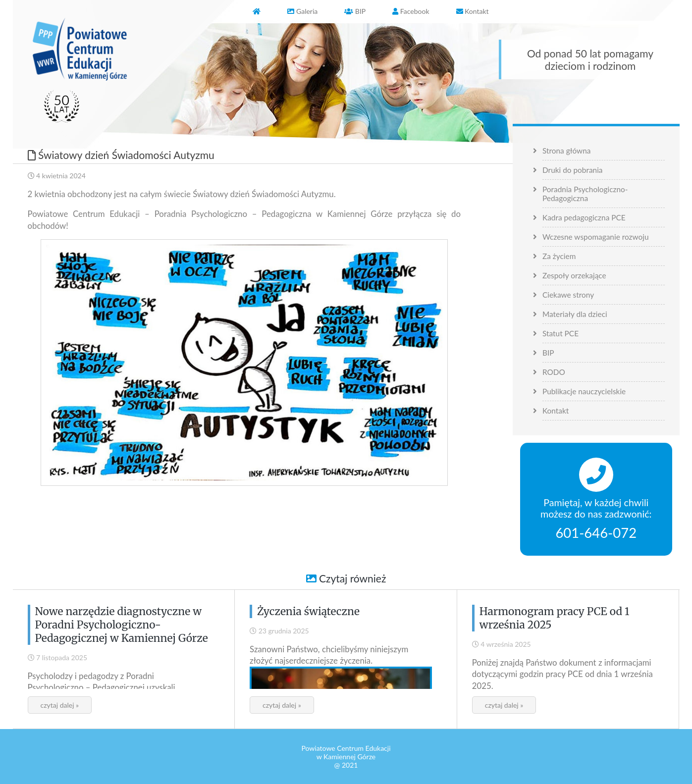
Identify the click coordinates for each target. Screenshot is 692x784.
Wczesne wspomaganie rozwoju (596, 237)
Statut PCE (560, 333)
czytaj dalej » (60, 705)
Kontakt (556, 411)
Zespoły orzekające (574, 275)
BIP (548, 353)
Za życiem (559, 256)
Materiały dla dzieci (575, 314)
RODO (554, 372)
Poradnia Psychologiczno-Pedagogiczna (585, 194)
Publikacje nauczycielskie (584, 391)
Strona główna (566, 151)
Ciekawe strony (568, 295)
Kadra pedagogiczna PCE (584, 217)
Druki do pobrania (573, 170)
